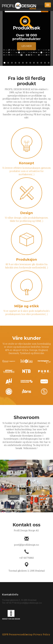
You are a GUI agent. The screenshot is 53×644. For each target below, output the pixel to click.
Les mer (27, 46)
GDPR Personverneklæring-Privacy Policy (26, 634)
